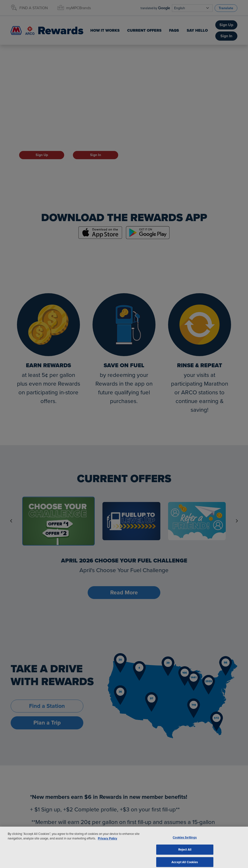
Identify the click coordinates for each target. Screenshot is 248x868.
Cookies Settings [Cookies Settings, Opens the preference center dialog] (185, 841)
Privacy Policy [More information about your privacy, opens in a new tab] (108, 842)
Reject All (185, 854)
